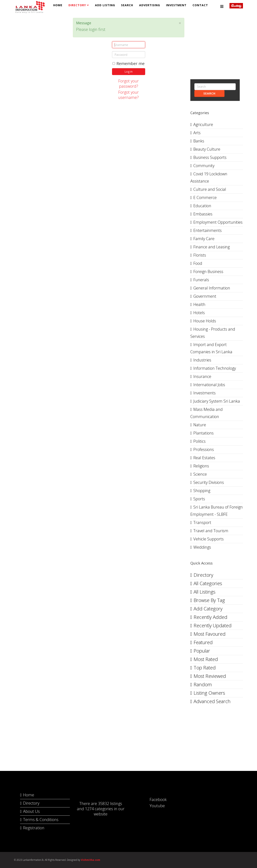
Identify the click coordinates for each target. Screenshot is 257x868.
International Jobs (209, 385)
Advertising (150, 5)
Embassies (203, 214)
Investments (204, 393)
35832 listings (110, 804)
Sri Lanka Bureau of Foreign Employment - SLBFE (217, 511)
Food (198, 263)
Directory (77, 5)
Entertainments (208, 230)
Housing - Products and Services (213, 333)
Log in (128, 72)
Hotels (199, 313)
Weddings (202, 547)
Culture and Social (210, 189)
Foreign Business (208, 272)
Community (204, 166)
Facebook (154, 799)
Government (205, 296)
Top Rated (205, 667)
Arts (197, 133)
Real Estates (204, 458)
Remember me (128, 64)
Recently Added (210, 617)
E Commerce (205, 197)
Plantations (203, 433)
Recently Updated (213, 625)
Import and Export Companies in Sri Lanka (211, 348)
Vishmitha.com (91, 860)
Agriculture (203, 124)
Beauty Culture (207, 149)
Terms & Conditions (41, 820)
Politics (199, 441)
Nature (200, 425)
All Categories (208, 583)
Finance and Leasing (212, 247)
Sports (199, 499)
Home (58, 5)
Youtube (153, 806)
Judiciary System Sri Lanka (217, 401)
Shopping (202, 491)
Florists (200, 255)
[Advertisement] (40, 43)
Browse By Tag (209, 600)
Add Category (208, 609)
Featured (203, 642)
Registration (34, 828)
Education (202, 206)
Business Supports (210, 157)
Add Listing (105, 5)
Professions (204, 449)
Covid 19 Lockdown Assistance (209, 177)
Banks (199, 141)
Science (200, 474)
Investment (176, 5)
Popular (202, 651)
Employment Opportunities (218, 222)
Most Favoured (210, 634)
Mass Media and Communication (207, 413)
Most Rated (206, 659)
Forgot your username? (128, 95)
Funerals (201, 280)
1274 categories (99, 809)
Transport (202, 522)
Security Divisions (209, 482)
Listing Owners (209, 693)
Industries (202, 360)
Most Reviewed (210, 676)
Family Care (204, 239)
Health (199, 304)
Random (203, 684)
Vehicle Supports (209, 539)
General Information (212, 288)
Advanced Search (212, 701)
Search (127, 5)
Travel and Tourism (211, 531)
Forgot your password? (128, 84)
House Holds (205, 321)
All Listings (204, 592)
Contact (200, 5)
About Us (31, 811)
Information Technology (215, 368)
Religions (201, 466)
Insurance (202, 376)
